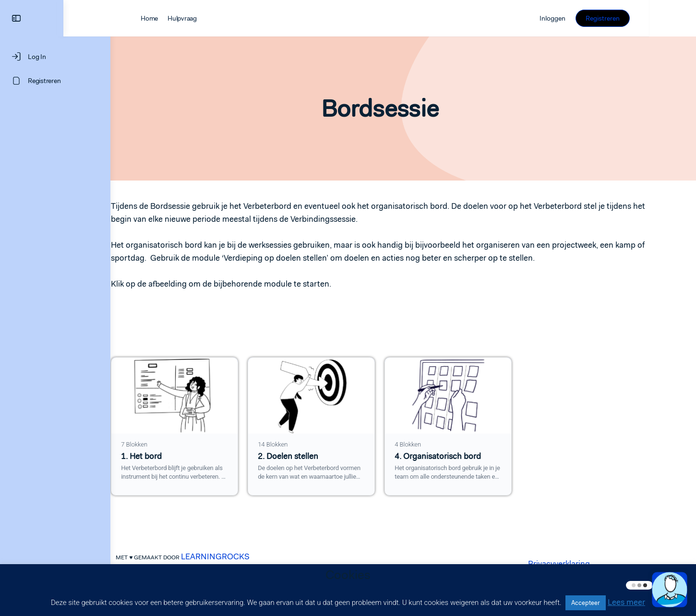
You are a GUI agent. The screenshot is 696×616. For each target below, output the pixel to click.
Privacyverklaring (582, 564)
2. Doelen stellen (312, 456)
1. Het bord (165, 456)
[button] (670, 590)
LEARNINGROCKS (239, 556)
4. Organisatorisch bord (461, 456)
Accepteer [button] (586, 603)
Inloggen (600, 18)
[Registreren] (55, 81)
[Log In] (55, 57)
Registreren (650, 18)
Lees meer (626, 602)
